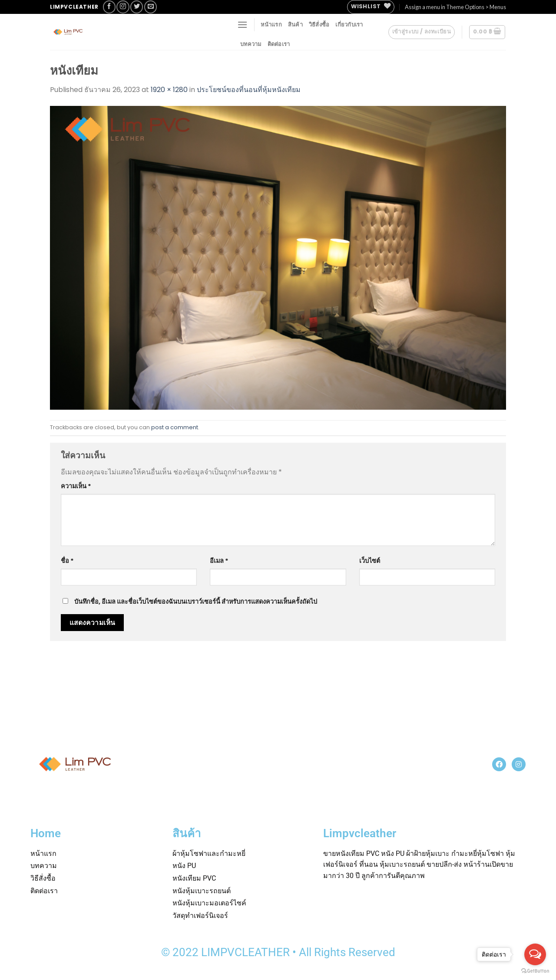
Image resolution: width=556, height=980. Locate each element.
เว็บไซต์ (370, 561)
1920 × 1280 (169, 90)
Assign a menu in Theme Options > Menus (455, 7)
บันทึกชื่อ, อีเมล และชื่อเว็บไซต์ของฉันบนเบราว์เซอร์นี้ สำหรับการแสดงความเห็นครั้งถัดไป (196, 602)
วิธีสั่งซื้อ (319, 24)
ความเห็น (76, 486)
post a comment (175, 427)
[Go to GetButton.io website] (535, 971)
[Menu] (242, 25)
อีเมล (219, 561)
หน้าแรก (271, 24)
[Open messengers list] (535, 954)
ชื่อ (67, 561)
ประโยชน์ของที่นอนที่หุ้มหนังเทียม (249, 90)
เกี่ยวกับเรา (349, 24)
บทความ (251, 44)
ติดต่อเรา (279, 44)
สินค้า (295, 24)
